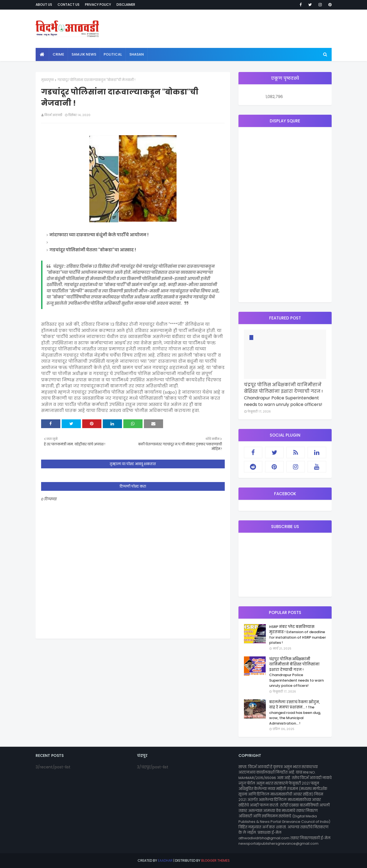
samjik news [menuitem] (84, 54)
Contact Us (69, 5)
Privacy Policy (98, 5)
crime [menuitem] (58, 54)
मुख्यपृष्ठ (48, 80)
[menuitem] (42, 54)
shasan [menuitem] (137, 54)
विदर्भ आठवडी (53, 115)
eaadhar (165, 860)
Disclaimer (126, 5)
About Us (44, 5)
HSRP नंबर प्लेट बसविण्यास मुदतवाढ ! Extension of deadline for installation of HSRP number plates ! (298, 635)
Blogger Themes (215, 860)
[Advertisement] (285, 215)
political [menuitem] (113, 54)
